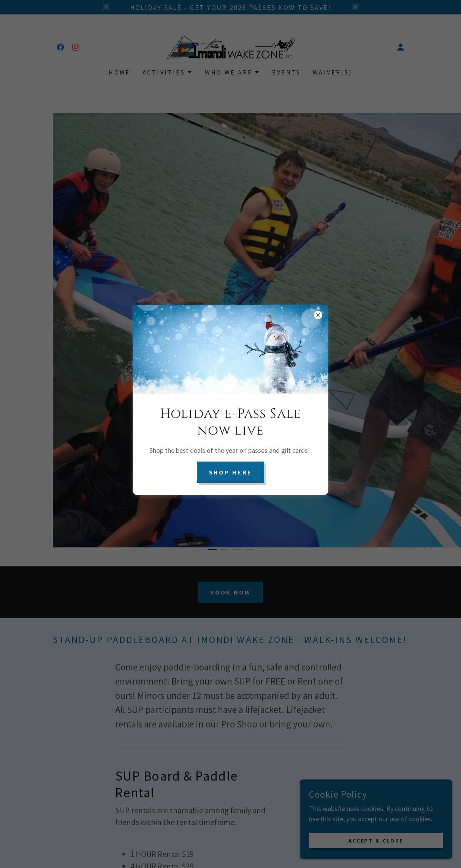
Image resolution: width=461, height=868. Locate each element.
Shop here (231, 472)
